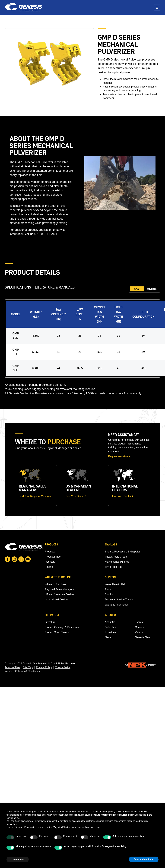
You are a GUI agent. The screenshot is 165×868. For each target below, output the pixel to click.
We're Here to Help (116, 584)
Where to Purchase (56, 584)
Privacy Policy (44, 667)
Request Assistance (119, 456)
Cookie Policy (63, 667)
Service (109, 594)
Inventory (50, 562)
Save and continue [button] (144, 859)
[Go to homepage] (24, 547)
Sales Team (112, 627)
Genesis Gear (143, 637)
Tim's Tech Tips (114, 567)
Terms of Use (12, 667)
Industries (110, 632)
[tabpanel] (82, 348)
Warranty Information (117, 605)
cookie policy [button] (13, 818)
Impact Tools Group (116, 557)
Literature (50, 622)
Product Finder (53, 557)
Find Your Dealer (75, 496)
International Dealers (57, 600)
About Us (110, 622)
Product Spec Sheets (57, 632)
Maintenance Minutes (117, 562)
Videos (139, 632)
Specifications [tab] (18, 287)
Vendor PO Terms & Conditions (22, 671)
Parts (108, 589)
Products (50, 552)
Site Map (28, 667)
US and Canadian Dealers (60, 594)
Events (139, 622)
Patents (49, 567)
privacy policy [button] (115, 812)
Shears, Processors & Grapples (123, 552)
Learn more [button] (18, 859)
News (108, 637)
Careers (139, 627)
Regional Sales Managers (59, 589)
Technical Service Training (120, 600)
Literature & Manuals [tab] (55, 287)
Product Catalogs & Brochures (62, 627)
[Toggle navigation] (157, 7)
